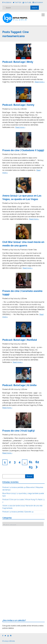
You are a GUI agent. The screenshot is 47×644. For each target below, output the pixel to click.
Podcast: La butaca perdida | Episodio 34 (18, 512)
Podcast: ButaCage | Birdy (18, 62)
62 (37, 462)
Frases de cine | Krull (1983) (18, 431)
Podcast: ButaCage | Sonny (18, 105)
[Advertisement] (18, 540)
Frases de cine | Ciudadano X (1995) (23, 150)
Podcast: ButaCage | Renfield (20, 340)
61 (31, 462)
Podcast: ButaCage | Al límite (19, 385)
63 (31, 467)
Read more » (40, 82)
